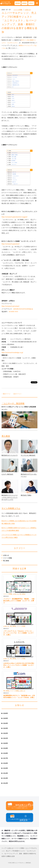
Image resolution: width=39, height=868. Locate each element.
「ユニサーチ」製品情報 (13, 403)
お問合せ (31, 3)
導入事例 (6, 436)
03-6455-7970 (13, 312)
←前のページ (6, 394)
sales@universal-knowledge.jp (23, 309)
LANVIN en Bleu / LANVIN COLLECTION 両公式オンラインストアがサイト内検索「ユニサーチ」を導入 (19, 665)
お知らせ (28, 10)
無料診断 (18, 3)
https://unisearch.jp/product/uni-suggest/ (14, 217)
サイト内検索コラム (11, 508)
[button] (37, 3)
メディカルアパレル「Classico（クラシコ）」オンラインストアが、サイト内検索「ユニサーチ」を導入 (19, 633)
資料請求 (24, 3)
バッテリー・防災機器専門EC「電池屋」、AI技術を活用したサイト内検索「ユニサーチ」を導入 (19, 601)
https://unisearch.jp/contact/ (10, 306)
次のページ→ (18, 394)
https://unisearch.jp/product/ (11, 244)
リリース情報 (18, 10)
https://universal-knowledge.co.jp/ (12, 353)
